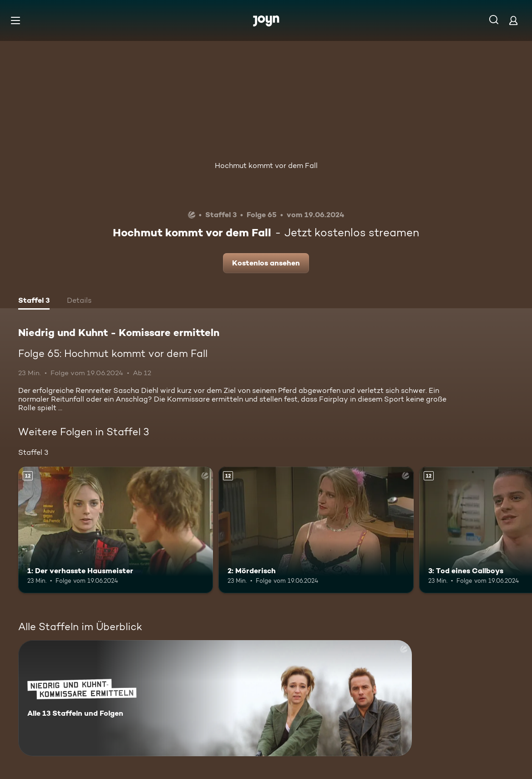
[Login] (513, 20)
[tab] (34, 301)
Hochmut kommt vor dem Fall (266, 165)
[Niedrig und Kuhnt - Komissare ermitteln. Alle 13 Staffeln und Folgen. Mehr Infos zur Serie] (215, 698)
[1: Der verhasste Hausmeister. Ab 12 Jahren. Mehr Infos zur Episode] (116, 530)
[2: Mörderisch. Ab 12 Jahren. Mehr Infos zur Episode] (316, 530)
